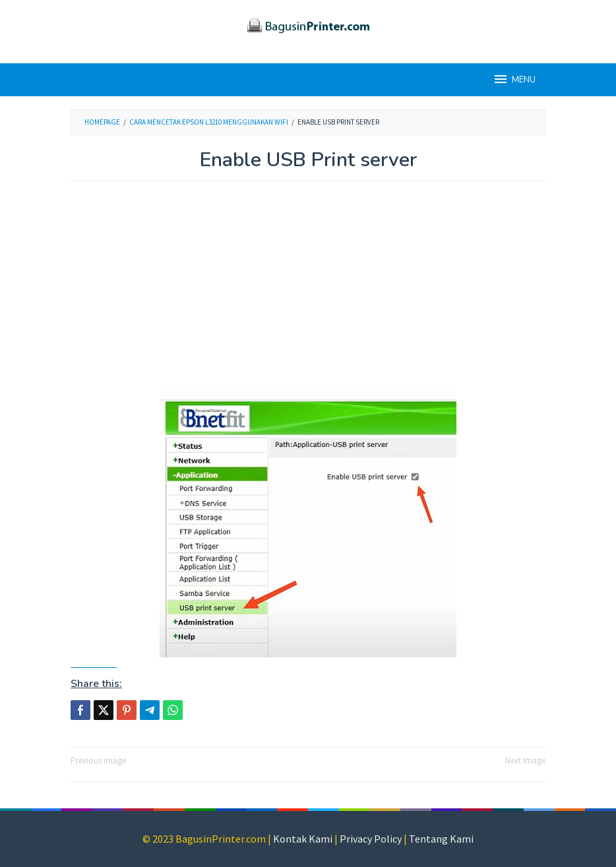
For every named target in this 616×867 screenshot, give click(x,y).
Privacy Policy (371, 839)
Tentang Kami (441, 839)
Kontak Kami (303, 839)
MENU (514, 79)
